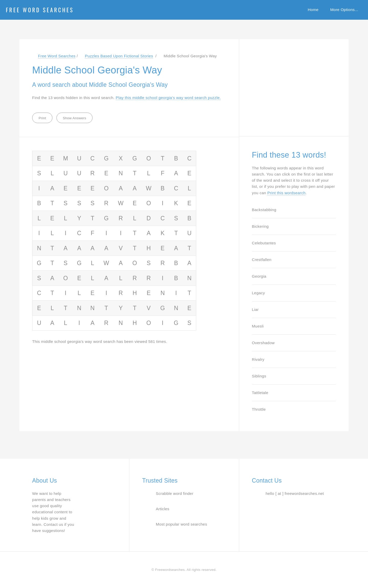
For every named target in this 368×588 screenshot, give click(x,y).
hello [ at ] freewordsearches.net (295, 493)
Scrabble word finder (175, 493)
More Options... (344, 10)
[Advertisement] (290, 85)
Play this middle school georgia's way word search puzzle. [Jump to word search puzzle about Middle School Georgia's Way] (168, 98)
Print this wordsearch (286, 193)
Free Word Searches (40, 10)
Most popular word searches (182, 524)
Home (313, 10)
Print (42, 118)
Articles (163, 509)
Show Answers (75, 118)
